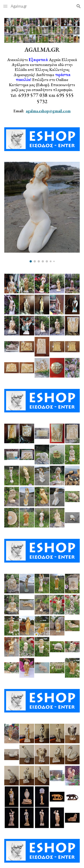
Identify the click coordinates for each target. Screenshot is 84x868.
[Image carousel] (42, 212)
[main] (42, 80)
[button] (5, 6)
